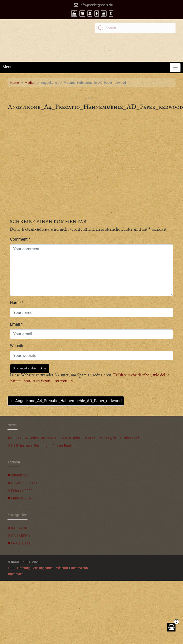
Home (14, 83)
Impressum (15, 574)
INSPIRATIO (20, 528)
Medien (30, 83)
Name (17, 303)
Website (17, 346)
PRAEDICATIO (21, 543)
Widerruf (62, 568)
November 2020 (24, 483)
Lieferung (24, 568)
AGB (10, 568)
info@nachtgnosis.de (96, 5)
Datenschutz (80, 568)
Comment (20, 239)
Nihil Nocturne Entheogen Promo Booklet (44, 446)
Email (16, 324)
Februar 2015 (21, 498)
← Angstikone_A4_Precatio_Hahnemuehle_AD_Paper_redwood (66, 401)
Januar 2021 (21, 475)
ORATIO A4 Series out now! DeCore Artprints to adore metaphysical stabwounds (76, 438)
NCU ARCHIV (21, 536)
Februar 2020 (22, 491)
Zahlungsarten (43, 568)
